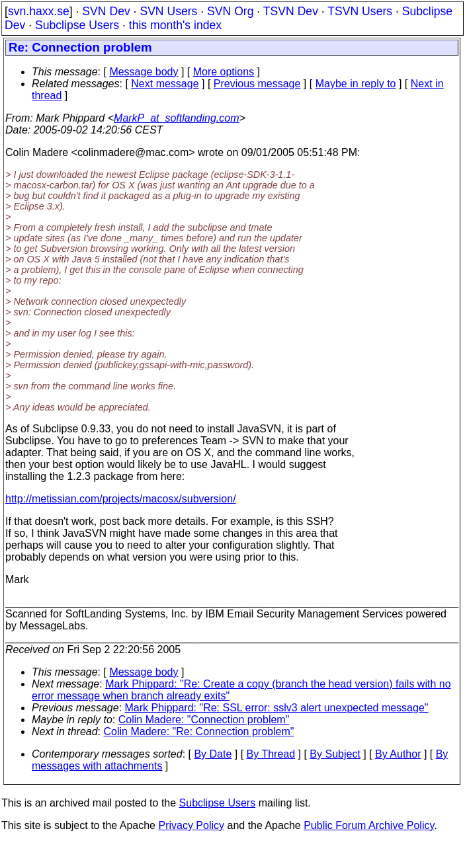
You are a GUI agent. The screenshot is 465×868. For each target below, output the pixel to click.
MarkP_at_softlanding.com (176, 118)
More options (224, 72)
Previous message (257, 84)
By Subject (335, 754)
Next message (165, 84)
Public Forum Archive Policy (369, 825)
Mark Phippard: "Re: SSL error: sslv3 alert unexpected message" (277, 708)
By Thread (271, 754)
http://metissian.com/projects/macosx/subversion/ (121, 499)
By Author (398, 754)
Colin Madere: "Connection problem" (204, 720)
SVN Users (168, 11)
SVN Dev (106, 11)
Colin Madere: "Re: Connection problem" (199, 731)
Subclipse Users (77, 25)
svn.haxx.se (39, 11)
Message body (144, 72)
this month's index (175, 25)
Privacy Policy (191, 825)
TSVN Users (360, 11)
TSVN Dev (291, 11)
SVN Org (230, 11)
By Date (213, 754)
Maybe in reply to (356, 84)
